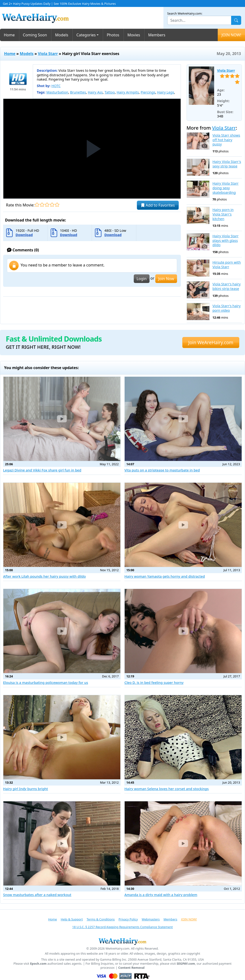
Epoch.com (38, 964)
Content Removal (131, 968)
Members (157, 35)
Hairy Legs (166, 92)
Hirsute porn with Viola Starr (227, 265)
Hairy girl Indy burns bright (25, 789)
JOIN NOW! (231, 35)
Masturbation (57, 92)
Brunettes (78, 92)
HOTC (56, 86)
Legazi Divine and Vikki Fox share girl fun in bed (42, 470)
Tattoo (110, 92)
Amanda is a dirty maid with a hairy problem (161, 895)
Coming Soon (35, 35)
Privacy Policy (128, 919)
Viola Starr (48, 54)
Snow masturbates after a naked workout (37, 895)
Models (62, 35)
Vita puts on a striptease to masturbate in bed (162, 470)
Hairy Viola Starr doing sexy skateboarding (226, 188)
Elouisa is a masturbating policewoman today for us (46, 683)
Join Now (166, 279)
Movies (134, 35)
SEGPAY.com (186, 964)
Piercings (148, 92)
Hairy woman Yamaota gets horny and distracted (165, 576)
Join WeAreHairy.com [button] (211, 342)
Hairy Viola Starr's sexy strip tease (227, 164)
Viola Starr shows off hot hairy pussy (226, 140)
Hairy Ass (95, 92)
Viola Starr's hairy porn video (227, 308)
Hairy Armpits (128, 92)
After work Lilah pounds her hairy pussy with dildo (44, 576)
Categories (86, 35)
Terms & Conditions (101, 919)
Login (142, 279)
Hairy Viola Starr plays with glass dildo (226, 241)
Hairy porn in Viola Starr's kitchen (223, 214)
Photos (113, 35)
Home (9, 35)
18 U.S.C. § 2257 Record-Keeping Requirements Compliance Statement (122, 927)
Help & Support (72, 919)
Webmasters (151, 919)
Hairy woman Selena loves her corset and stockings (167, 789)
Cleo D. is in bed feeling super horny (154, 683)
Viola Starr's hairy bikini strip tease (227, 286)
